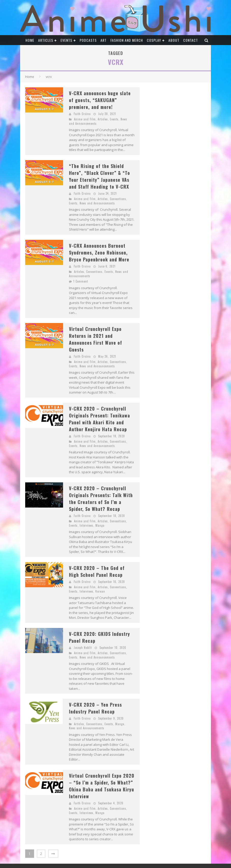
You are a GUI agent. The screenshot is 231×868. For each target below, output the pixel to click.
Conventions (118, 199)
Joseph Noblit (83, 648)
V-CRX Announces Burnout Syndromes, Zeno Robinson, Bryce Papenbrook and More (99, 253)
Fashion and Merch (127, 40)
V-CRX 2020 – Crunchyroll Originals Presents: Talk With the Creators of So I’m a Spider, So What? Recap (101, 499)
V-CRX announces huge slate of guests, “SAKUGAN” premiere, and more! (100, 100)
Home (30, 40)
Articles (46, 40)
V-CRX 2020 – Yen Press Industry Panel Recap (95, 708)
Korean (100, 591)
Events (66, 40)
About (174, 40)
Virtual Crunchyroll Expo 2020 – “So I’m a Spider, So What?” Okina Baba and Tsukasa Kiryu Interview (102, 786)
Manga (100, 525)
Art (104, 40)
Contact (191, 40)
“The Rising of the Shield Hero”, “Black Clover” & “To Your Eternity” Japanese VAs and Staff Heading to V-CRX (99, 176)
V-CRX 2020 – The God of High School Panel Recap (97, 571)
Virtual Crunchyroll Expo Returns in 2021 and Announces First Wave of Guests (96, 339)
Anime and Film (85, 119)
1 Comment (81, 281)
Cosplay (154, 40)
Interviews (86, 525)
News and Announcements (97, 203)
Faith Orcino (82, 114)
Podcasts (88, 40)
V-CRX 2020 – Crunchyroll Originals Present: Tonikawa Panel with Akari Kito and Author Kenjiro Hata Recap (99, 419)
